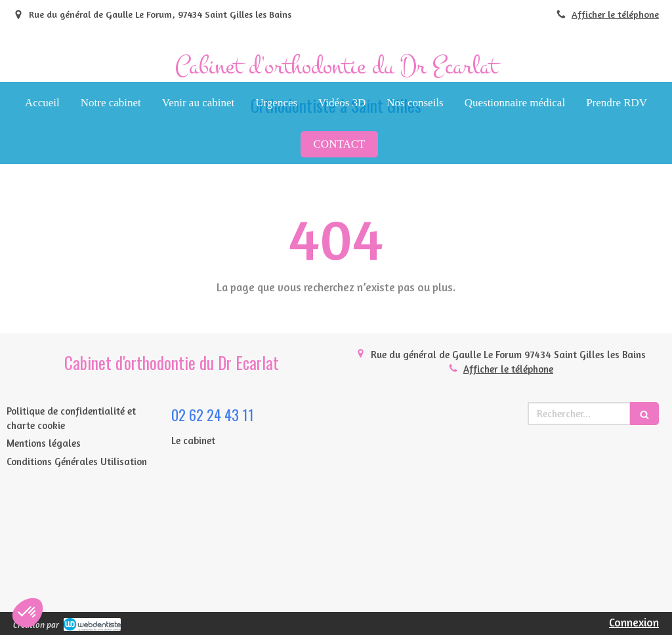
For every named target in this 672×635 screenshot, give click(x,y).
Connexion (634, 622)
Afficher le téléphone (615, 14)
